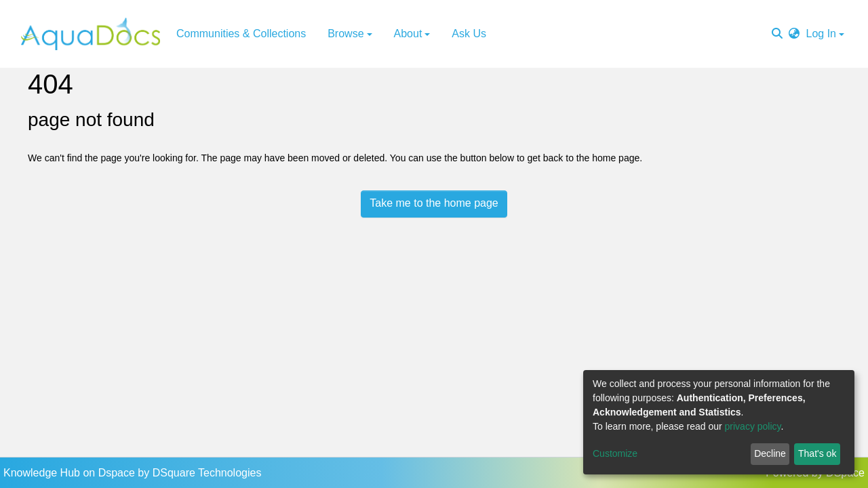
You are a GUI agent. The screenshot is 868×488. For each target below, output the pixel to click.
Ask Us (469, 34)
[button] (794, 34)
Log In (821, 34)
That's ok (817, 453)
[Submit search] (777, 34)
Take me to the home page (434, 203)
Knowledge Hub (43, 473)
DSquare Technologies (207, 473)
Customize (615, 453)
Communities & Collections (241, 34)
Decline (770, 453)
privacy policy (753, 426)
